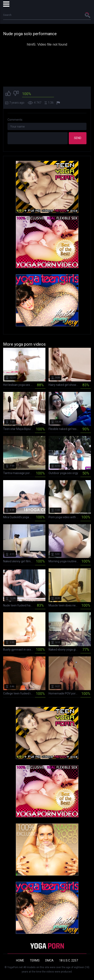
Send (78, 138)
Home (20, 960)
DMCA (49, 960)
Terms (35, 960)
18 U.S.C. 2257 (69, 960)
